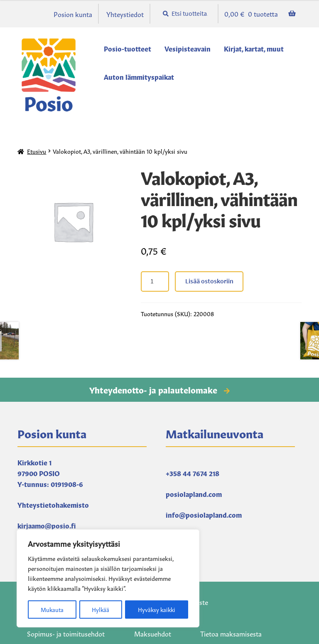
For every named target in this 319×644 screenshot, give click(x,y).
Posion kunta (73, 14)
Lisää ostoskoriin (209, 281)
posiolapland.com (194, 494)
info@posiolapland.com (204, 514)
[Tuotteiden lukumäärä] (155, 282)
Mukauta (52, 610)
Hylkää (100, 610)
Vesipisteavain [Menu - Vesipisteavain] (188, 48)
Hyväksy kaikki (156, 610)
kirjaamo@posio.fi (47, 525)
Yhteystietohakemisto (53, 504)
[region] (108, 579)
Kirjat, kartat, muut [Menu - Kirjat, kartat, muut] (254, 48)
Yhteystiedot (125, 14)
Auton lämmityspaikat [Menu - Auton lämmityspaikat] (139, 76)
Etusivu (37, 151)
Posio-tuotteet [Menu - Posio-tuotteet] (128, 48)
